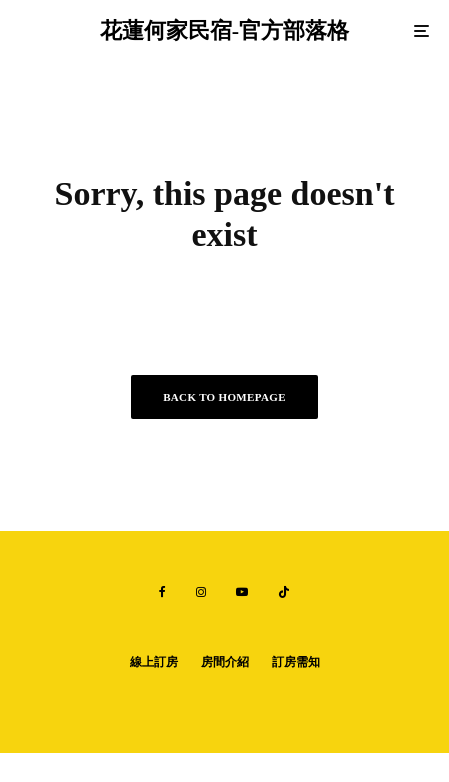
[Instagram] (201, 592)
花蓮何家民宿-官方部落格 (224, 31)
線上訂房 (154, 662)
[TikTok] (284, 592)
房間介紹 (225, 662)
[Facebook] (162, 592)
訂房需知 (296, 662)
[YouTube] (242, 592)
